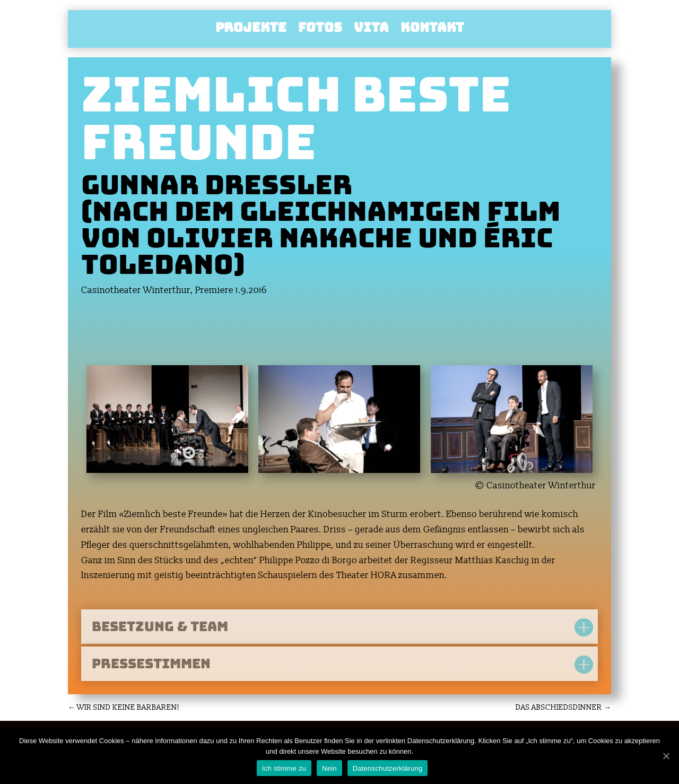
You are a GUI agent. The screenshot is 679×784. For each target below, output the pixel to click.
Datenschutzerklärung (388, 768)
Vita (371, 30)
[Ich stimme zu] (666, 756)
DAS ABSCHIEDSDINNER (563, 707)
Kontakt (432, 30)
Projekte (251, 30)
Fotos (320, 30)
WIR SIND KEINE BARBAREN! (124, 707)
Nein (329, 768)
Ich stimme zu (284, 768)
